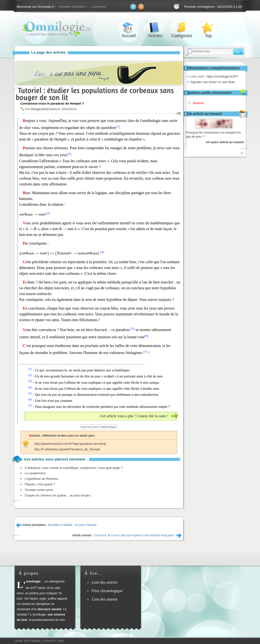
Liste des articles (105, 582)
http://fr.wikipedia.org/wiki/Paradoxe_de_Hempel (67, 449)
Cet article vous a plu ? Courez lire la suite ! (134, 416)
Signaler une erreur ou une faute (213, 82)
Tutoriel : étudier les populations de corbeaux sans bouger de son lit (95, 94)
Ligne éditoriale (28, 641)
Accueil (129, 27)
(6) (146, 336)
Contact (49, 641)
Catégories (182, 27)
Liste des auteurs (105, 599)
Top (208, 27)
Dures (95, 427)
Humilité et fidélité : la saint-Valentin (72, 525)
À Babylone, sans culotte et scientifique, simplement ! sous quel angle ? (73, 468)
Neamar (199, 103)
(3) (48, 213)
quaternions (35, 473)
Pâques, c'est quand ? (40, 484)
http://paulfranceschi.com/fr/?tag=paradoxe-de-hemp (70, 444)
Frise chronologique (107, 591)
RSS (61, 641)
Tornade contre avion (39, 490)
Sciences (86, 427)
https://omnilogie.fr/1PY (222, 76)
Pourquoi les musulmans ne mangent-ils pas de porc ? (213, 135)
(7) (145, 351)
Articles (155, 27)
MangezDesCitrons (44, 109)
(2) (69, 154)
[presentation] (33, 214)
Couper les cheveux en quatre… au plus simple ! (58, 495)
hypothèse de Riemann (41, 479)
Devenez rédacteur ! (73, 7)
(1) (118, 126)
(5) (133, 329)
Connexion (99, 7)
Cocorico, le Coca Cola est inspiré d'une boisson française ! (135, 535)
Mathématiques (108, 427)
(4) (102, 252)
